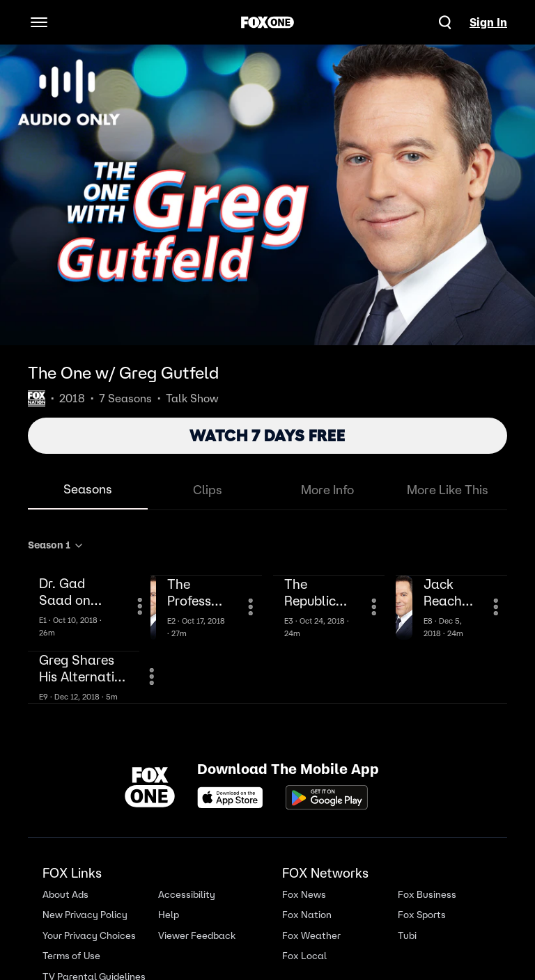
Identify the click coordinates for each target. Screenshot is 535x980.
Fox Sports (422, 915)
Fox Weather (311, 936)
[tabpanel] (267, 618)
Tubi (407, 936)
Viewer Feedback (197, 936)
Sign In (488, 22)
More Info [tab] (327, 490)
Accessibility (187, 895)
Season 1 (56, 545)
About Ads (65, 895)
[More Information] (140, 606)
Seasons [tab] (88, 489)
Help (169, 915)
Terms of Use (71, 956)
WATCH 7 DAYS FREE (267, 435)
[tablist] (267, 490)
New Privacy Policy (85, 915)
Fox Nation (307, 915)
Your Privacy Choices (89, 936)
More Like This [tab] (448, 490)
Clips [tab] (208, 490)
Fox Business (427, 895)
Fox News (304, 895)
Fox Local (304, 956)
